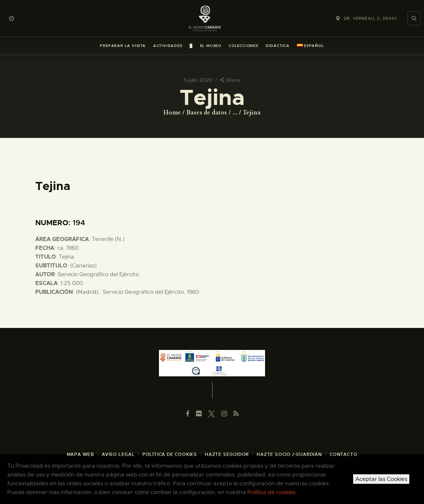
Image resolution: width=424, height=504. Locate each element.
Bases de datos (207, 113)
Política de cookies (271, 492)
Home (172, 113)
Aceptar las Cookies (381, 479)
